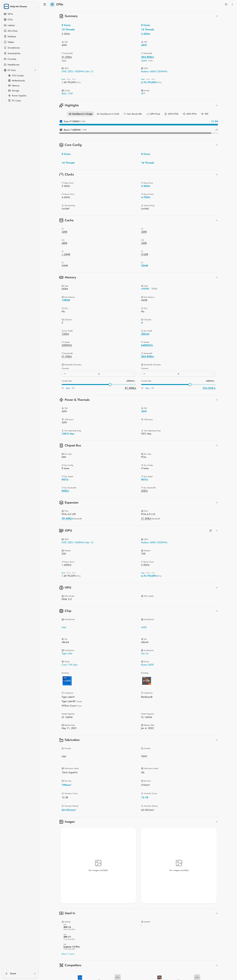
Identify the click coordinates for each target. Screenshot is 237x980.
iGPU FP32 (171, 114)
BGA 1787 (67, 94)
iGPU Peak (153, 114)
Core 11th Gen (70, 665)
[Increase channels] (133, 374)
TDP (205, 114)
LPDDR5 (144, 61)
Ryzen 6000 (147, 665)
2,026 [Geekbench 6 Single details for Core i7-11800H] (83, 121)
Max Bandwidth (133, 114)
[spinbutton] (99, 374)
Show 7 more (68, 954)
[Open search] (226, 4)
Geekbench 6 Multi (108, 114)
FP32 (69, 79)
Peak (63, 79)
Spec (68, 388)
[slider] (110, 385)
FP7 (143, 94)
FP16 (74, 79)
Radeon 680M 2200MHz (154, 71)
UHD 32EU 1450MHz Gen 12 (77, 71)
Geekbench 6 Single (81, 114)
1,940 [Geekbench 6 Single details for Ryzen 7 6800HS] (84, 130)
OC (73, 388)
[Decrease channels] (65, 374)
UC (63, 388)
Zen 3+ (145, 653)
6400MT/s (210, 381)
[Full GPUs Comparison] (211, 531)
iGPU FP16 (190, 114)
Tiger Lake (67, 653)
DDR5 (151, 61)
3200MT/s (131, 381)
